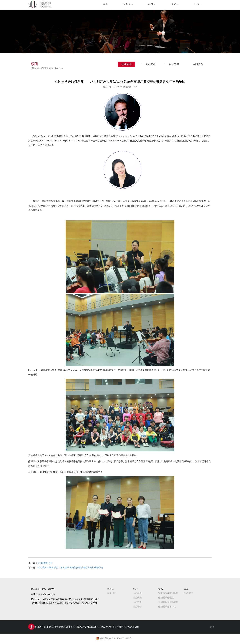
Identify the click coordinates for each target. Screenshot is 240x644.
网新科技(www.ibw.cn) (128, 627)
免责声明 (63, 627)
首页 (105, 4)
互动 (175, 4)
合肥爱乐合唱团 (166, 598)
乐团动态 (127, 64)
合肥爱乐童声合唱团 (168, 602)
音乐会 (128, 4)
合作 (198, 4)
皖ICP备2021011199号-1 (89, 627)
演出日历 (112, 593)
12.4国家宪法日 (45, 563)
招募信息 (188, 593)
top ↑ (212, 627)
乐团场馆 (196, 65)
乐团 (151, 4)
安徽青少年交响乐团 (168, 593)
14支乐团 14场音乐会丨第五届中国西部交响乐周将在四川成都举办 (70, 568)
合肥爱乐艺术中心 (167, 607)
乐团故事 (172, 65)
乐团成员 (149, 65)
